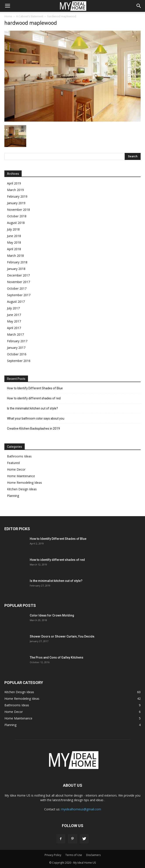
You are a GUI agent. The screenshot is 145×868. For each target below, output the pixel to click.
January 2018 (16, 269)
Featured (13, 463)
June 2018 (14, 236)
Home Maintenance (21, 476)
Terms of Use (74, 855)
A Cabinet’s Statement (30, 16)
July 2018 (13, 229)
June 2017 (14, 315)
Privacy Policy (53, 855)
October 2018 (17, 216)
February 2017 (17, 341)
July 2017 (13, 308)
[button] (139, 6)
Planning (13, 496)
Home (8, 16)
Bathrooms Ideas (19, 456)
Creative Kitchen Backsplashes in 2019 (33, 429)
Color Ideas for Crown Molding (52, 615)
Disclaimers (93, 855)
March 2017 (15, 334)
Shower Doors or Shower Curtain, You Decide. (62, 636)
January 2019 (16, 203)
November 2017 (18, 282)
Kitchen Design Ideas (22, 489)
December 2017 (18, 275)
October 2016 (17, 354)
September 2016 (19, 361)
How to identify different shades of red (34, 398)
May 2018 (14, 242)
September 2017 (19, 295)
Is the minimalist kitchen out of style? (32, 408)
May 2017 (14, 321)
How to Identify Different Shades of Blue (35, 388)
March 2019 (15, 190)
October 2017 (17, 288)
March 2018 (15, 256)
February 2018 (17, 262)
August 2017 (16, 302)
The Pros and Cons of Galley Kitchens (57, 657)
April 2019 (14, 183)
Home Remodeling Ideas (24, 483)
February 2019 (17, 196)
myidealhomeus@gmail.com (81, 809)
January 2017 (16, 348)
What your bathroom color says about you (36, 418)
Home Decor (16, 469)
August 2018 (16, 223)
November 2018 (18, 210)
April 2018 (14, 249)
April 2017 (14, 328)
